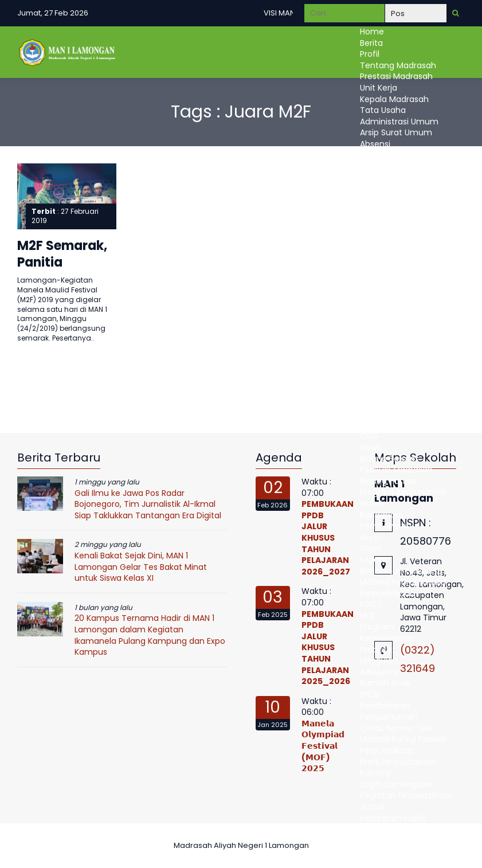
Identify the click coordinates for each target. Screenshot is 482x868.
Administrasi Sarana (399, 234)
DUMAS (374, 851)
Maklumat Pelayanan (402, 829)
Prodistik (376, 650)
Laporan (376, 560)
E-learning (380, 391)
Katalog (375, 773)
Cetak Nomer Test (397, 728)
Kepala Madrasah (394, 99)
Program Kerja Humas (403, 492)
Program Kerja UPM (397, 267)
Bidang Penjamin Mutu (405, 256)
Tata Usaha (383, 110)
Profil (370, 54)
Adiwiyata (379, 672)
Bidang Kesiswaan (395, 413)
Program (377, 627)
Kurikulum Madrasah (400, 323)
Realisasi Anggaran (397, 301)
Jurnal (372, 807)
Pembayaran (386, 526)
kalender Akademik (398, 335)
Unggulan (379, 660)
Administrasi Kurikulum (405, 212)
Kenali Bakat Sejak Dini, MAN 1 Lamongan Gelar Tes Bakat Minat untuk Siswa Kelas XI (141, 567)
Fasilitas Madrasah (396, 470)
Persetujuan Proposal (402, 290)
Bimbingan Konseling (401, 571)
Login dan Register (396, 784)
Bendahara (382, 515)
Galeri (371, 503)
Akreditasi (379, 189)
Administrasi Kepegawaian (412, 200)
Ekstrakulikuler (387, 425)
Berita (371, 43)
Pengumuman (389, 717)
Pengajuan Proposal (399, 279)
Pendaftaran (385, 706)
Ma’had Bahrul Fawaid (403, 582)
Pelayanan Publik (393, 818)
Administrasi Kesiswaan (406, 222)
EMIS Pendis (383, 155)
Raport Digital (387, 402)
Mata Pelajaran (390, 346)
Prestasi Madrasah (396, 76)
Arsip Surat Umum (396, 132)
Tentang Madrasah (398, 65)
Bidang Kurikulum (394, 312)
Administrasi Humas (399, 245)
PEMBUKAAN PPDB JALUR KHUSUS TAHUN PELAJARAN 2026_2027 (328, 538)
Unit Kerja (379, 88)
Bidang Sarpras (389, 459)
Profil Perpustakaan (398, 762)
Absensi (375, 144)
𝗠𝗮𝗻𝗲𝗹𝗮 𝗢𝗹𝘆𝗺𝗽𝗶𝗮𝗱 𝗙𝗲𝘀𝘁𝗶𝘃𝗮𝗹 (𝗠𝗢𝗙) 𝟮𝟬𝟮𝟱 (323, 746)
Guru (370, 380)
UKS (367, 616)
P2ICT (371, 604)
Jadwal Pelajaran (393, 357)
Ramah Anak (385, 683)
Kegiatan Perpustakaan (406, 795)
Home (372, 32)
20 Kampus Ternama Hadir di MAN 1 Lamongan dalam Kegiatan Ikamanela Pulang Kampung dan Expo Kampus (150, 635)
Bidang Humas (389, 481)
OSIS (369, 436)
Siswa (371, 447)
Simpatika (380, 166)
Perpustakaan (387, 593)
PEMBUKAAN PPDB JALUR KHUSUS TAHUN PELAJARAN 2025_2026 (328, 648)
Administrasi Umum (399, 122)
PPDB (370, 694)
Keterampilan (387, 638)
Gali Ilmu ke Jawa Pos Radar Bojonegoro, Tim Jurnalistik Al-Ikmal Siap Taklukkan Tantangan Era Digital (148, 504)
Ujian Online (383, 369)
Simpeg (375, 178)
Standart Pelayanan (399, 840)
